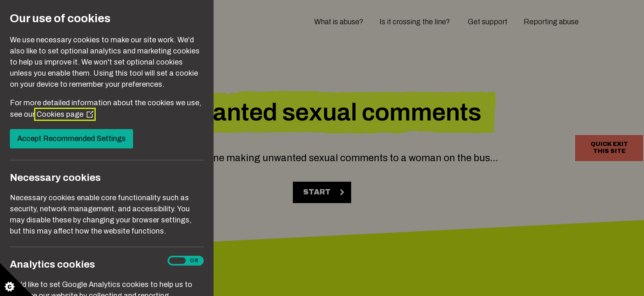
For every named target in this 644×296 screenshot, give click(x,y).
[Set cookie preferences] (16, 280)
